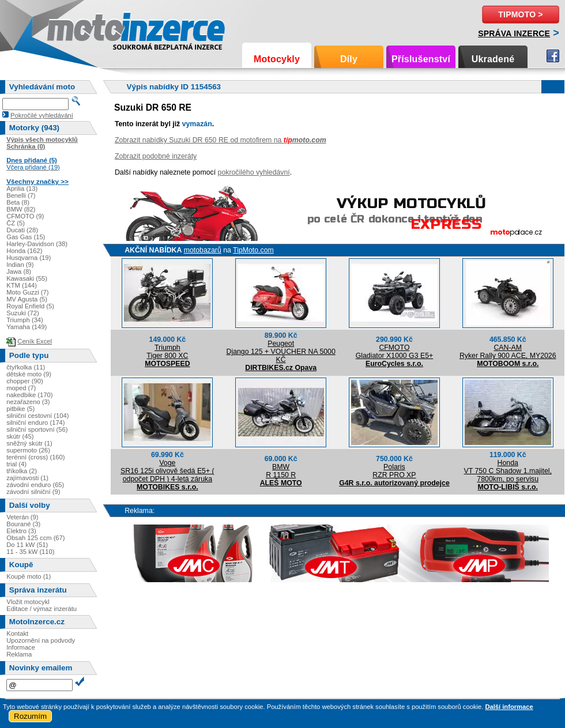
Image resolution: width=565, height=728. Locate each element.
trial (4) (16, 464)
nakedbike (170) (29, 395)
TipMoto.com (253, 250)
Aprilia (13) (22, 188)
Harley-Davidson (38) (37, 244)
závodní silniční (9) (33, 492)
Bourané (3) (23, 524)
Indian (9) (20, 265)
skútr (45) (20, 436)
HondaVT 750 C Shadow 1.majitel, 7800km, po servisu (508, 471)
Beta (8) (18, 202)
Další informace (509, 707)
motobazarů (203, 250)
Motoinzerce (71, 29)
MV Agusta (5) (27, 299)
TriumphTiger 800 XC (167, 352)
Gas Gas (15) (26, 237)
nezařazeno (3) (28, 402)
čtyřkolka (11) (26, 367)
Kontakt (17, 633)
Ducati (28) (22, 230)
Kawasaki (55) (27, 278)
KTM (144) (22, 285)
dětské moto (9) (29, 374)
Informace (21, 647)
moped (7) (21, 388)
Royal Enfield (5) (30, 306)
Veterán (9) (22, 517)
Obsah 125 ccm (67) (35, 538)
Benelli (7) (21, 195)
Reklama (19, 654)
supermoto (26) (28, 450)
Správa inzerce (514, 33)
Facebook (553, 56)
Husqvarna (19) (29, 258)
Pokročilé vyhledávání (42, 115)
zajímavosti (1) (27, 478)
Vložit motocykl (28, 602)
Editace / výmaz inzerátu (42, 609)
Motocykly (277, 59)
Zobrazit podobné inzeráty (156, 156)
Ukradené (493, 59)
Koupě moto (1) (29, 576)
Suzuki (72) (23, 313)
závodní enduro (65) (35, 485)
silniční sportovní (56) (37, 429)
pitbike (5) (20, 409)
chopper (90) (25, 381)
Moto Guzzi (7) (27, 292)
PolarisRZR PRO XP (394, 471)
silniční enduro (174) (35, 423)
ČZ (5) (16, 223)
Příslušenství (421, 59)
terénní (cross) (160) (35, 457)
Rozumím (30, 716)
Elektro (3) (21, 531)
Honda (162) (24, 251)
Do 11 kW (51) (27, 545)
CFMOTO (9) (25, 216)
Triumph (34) (25, 320)
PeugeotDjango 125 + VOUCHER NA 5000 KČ (281, 352)
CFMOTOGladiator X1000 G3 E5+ (395, 352)
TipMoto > (520, 14)
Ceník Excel (35, 341)
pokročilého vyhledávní (254, 172)
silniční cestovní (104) (37, 416)
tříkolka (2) (22, 471)
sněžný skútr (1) (29, 443)
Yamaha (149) (27, 327)
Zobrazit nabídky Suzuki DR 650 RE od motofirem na (221, 140)
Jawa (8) (19, 271)
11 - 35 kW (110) (30, 552)
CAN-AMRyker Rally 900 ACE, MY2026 (508, 352)
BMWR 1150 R (281, 471)
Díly (349, 59)
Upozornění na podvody (41, 640)
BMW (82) (21, 209)
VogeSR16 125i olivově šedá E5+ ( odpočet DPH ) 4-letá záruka (167, 471)
